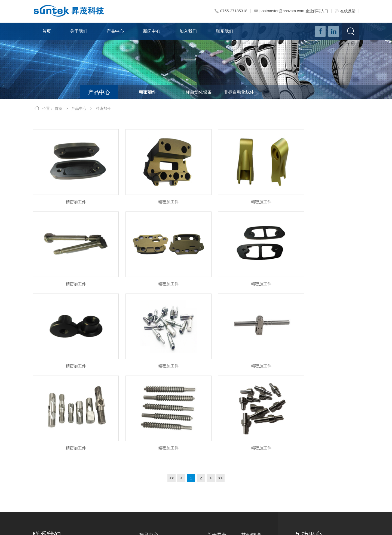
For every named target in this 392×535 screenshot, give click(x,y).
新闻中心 (152, 31)
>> (220, 375)
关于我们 (79, 31)
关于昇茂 (217, 432)
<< (171, 375)
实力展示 (215, 482)
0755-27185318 (232, 11)
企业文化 (215, 456)
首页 (47, 31)
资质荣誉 (215, 500)
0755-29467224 (56, 475)
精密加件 (148, 92)
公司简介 (215, 447)
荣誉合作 (215, 473)
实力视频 (215, 491)
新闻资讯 (249, 447)
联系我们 (225, 31)
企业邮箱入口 (317, 11)
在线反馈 (345, 11)
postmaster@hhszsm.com (279, 11)
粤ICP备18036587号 (209, 525)
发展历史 (215, 465)
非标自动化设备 (197, 92)
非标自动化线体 (239, 92)
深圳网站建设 (260, 525)
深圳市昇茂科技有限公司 (66, 525)
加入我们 (188, 31)
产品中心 (115, 31)
